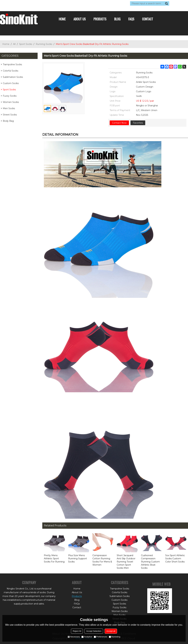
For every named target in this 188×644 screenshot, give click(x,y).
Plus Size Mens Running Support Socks (78, 559)
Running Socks (44, 44)
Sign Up (29, 3)
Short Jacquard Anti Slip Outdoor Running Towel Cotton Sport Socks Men (126, 562)
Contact (148, 19)
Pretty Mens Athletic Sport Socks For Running (54, 559)
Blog (117, 19)
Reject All (77, 631)
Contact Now (119, 123)
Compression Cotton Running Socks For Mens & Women (102, 560)
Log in (19, 3)
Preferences (101, 637)
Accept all (111, 631)
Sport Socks (26, 44)
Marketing (115, 637)
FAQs (131, 19)
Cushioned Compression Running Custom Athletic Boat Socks (150, 562)
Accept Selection (94, 631)
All (14, 44)
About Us (80, 19)
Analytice (87, 637)
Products (100, 19)
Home (62, 19)
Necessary (74, 637)
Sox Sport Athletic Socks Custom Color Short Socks (175, 559)
